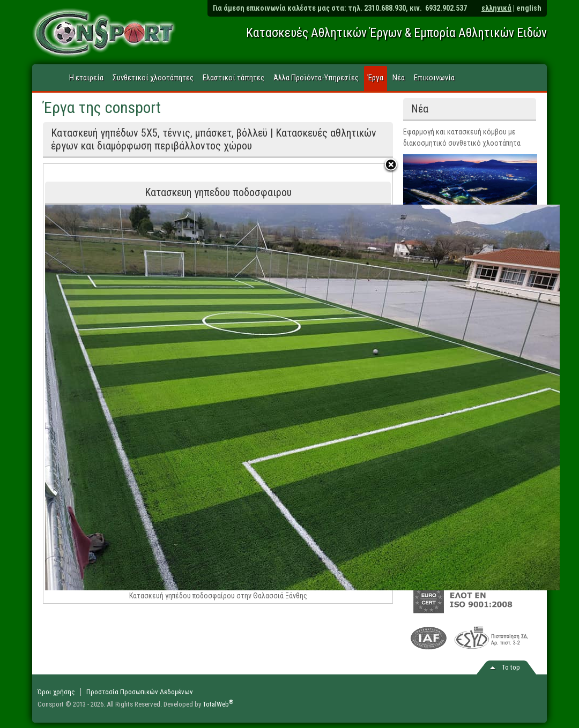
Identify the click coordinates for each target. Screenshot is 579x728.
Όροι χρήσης (56, 692)
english (529, 8)
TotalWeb (218, 704)
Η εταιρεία (86, 78)
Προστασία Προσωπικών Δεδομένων (140, 692)
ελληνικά (496, 8)
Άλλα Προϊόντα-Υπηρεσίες (316, 78)
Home (49, 78)
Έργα (376, 78)
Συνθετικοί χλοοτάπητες (153, 78)
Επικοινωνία (434, 78)
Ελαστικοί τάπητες (233, 78)
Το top (511, 667)
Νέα (399, 78)
